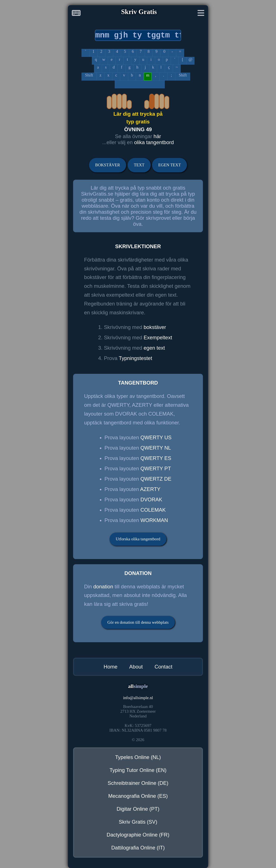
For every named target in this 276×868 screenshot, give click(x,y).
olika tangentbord (154, 142)
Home (111, 667)
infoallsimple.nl (138, 698)
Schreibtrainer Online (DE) (138, 783)
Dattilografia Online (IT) (138, 848)
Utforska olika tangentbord (138, 539)
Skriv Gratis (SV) (138, 822)
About (136, 667)
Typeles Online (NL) (138, 757)
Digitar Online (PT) (138, 809)
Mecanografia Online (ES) (138, 796)
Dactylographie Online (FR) (138, 835)
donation (103, 587)
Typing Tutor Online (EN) (138, 770)
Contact (164, 667)
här (157, 136)
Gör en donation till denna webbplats (138, 622)
